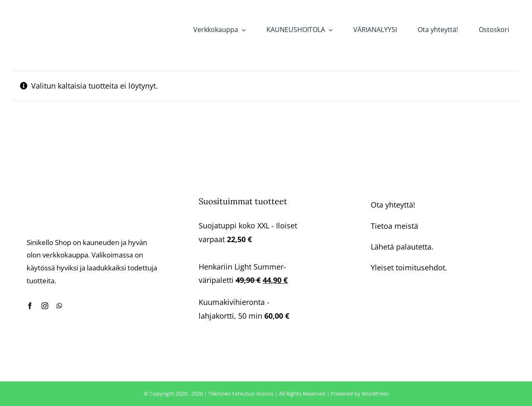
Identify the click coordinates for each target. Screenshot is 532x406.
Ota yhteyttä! (393, 205)
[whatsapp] (59, 306)
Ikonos (265, 394)
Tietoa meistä (394, 226)
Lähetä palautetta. (402, 247)
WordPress (375, 394)
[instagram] (45, 306)
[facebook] (30, 306)
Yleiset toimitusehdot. (409, 267)
